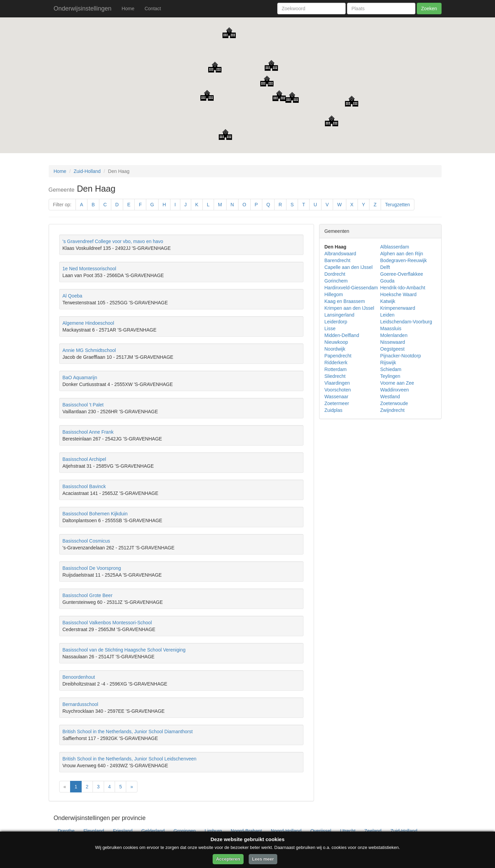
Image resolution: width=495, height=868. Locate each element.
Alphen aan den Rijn (402, 254)
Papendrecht (338, 356)
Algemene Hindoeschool (88, 323)
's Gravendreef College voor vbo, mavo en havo (113, 241)
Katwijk (388, 301)
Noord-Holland (286, 831)
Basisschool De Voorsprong (92, 568)
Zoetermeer (337, 403)
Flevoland (94, 831)
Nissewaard (393, 342)
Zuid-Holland (87, 171)
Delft (385, 267)
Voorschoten (338, 390)
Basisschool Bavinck (84, 486)
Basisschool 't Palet (83, 405)
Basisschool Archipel (84, 459)
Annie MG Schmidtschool (89, 350)
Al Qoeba (72, 296)
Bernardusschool (80, 704)
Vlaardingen (337, 383)
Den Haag (336, 247)
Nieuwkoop (336, 342)
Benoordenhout (79, 677)
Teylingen (390, 376)
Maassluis (391, 328)
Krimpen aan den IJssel (349, 308)
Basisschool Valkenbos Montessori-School (107, 623)
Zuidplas (334, 410)
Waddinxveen (395, 390)
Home (128, 9)
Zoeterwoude (394, 403)
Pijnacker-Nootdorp (401, 356)
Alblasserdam (395, 247)
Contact (153, 9)
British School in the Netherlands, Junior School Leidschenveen (130, 759)
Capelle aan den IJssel (349, 267)
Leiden (387, 315)
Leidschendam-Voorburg (406, 322)
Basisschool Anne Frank (88, 432)
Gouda (387, 281)
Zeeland (373, 831)
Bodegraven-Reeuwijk (404, 260)
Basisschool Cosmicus (86, 541)
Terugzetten (398, 205)
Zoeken (429, 9)
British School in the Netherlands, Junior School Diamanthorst (128, 732)
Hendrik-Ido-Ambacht (403, 288)
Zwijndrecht (393, 410)
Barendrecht (337, 260)
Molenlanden (394, 335)
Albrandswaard (340, 254)
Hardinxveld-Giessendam (351, 288)
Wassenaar (336, 397)
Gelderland (153, 831)
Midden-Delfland (342, 335)
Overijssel (321, 831)
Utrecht (348, 831)
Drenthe (66, 831)
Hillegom (334, 294)
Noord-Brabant (246, 831)
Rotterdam (336, 369)
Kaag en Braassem (345, 301)
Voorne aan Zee (397, 383)
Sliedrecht (335, 376)
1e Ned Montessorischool (89, 269)
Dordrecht (335, 274)
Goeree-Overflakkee (402, 274)
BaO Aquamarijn (80, 377)
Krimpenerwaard (398, 308)
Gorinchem (336, 281)
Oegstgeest (393, 349)
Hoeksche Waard (399, 294)
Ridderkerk (336, 363)
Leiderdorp (336, 322)
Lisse (330, 328)
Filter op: (62, 205)
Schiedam (391, 369)
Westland (390, 397)
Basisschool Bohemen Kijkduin (95, 514)
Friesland (123, 831)
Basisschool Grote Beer (88, 595)
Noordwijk (335, 349)
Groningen (185, 831)
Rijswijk (388, 363)
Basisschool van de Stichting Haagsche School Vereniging (124, 650)
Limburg (213, 831)
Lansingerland (340, 315)
